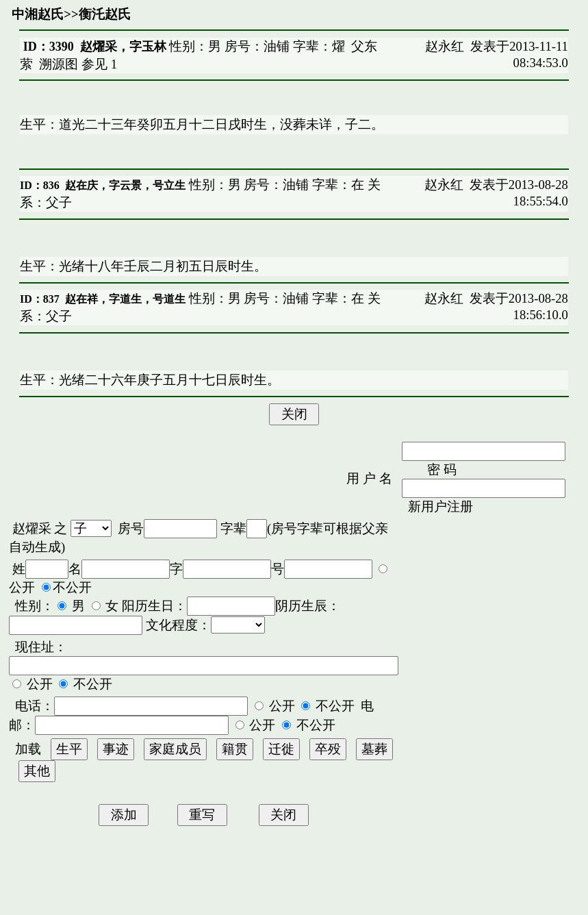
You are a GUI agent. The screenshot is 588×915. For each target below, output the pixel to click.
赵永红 (445, 46)
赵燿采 (32, 528)
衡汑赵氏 (105, 14)
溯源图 (59, 64)
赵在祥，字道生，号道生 (125, 299)
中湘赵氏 (38, 14)
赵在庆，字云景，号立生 (125, 185)
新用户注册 (440, 506)
